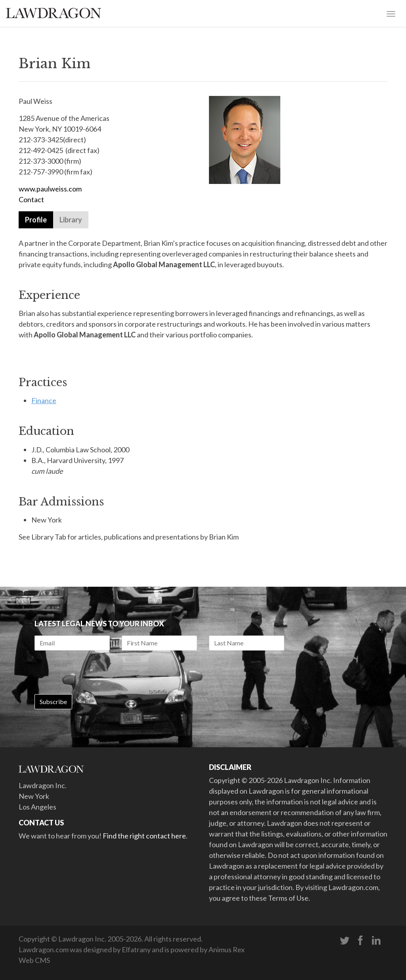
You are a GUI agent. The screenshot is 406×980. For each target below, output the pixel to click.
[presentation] (95, 672)
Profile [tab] (36, 220)
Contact (31, 199)
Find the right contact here (144, 836)
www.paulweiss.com (50, 189)
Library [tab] (71, 220)
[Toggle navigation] (391, 13)
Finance (44, 400)
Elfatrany (136, 949)
